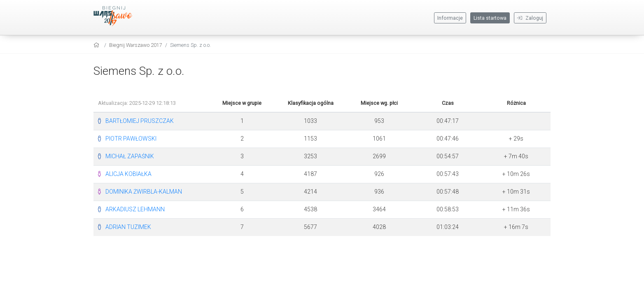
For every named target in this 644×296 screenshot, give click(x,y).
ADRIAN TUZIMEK (128, 227)
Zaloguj (530, 18)
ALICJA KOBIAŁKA (128, 174)
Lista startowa (490, 18)
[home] (97, 45)
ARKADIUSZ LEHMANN (135, 209)
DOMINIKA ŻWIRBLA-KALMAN (144, 192)
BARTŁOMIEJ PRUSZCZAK (140, 121)
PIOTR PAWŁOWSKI (131, 139)
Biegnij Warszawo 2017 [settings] (136, 45)
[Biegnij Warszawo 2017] (118, 16)
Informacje (450, 18)
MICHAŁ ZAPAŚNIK (130, 156)
